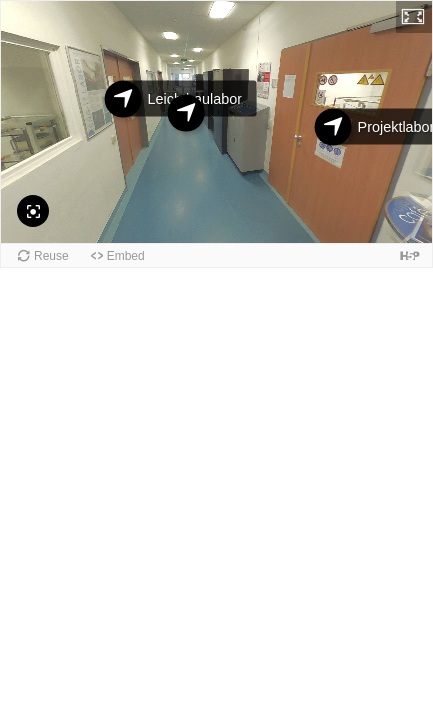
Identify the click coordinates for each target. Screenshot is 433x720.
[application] (216, 122)
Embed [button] (126, 256)
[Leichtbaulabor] (123, 99)
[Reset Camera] (33, 211)
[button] (414, 17)
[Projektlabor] (333, 127)
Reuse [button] (51, 256)
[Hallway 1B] (186, 113)
